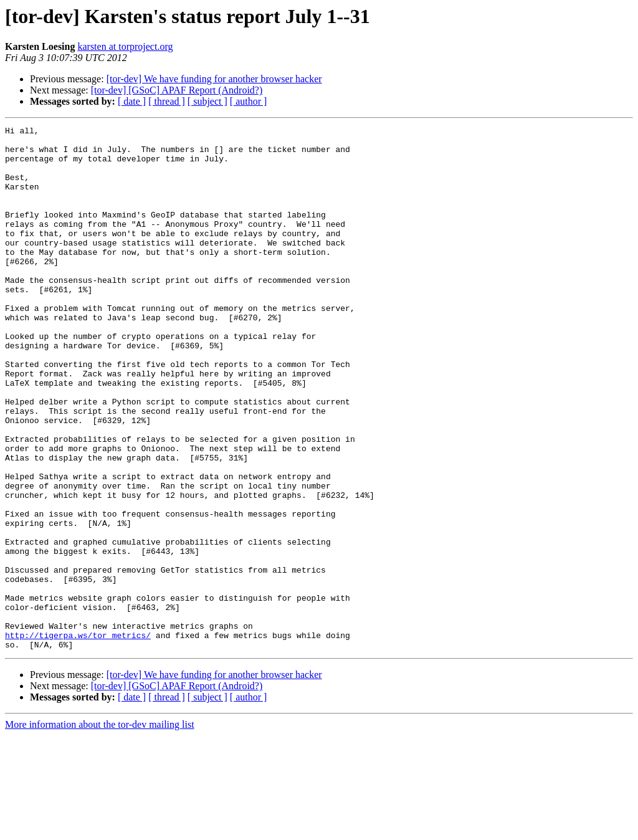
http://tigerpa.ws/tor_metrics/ (78, 738)
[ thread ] (167, 101)
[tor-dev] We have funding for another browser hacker (214, 79)
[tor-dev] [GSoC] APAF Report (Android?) (177, 90)
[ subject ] (207, 101)
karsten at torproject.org (125, 46)
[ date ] (132, 101)
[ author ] (249, 101)
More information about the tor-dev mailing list (100, 829)
